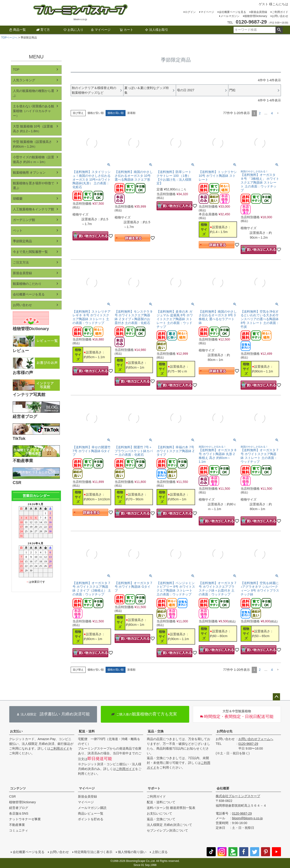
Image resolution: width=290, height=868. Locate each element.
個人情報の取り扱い (132, 852)
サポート (154, 788)
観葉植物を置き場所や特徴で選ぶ (34, 186)
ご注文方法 (21, 262)
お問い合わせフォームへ (256, 739)
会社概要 (223, 788)
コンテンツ (18, 788)
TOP (16, 70)
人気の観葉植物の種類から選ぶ (34, 93)
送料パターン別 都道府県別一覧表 (171, 808)
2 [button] (260, 113)
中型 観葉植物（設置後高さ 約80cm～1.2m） (32, 144)
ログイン (190, 12)
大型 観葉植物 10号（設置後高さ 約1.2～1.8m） (33, 129)
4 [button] (272, 113)
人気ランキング (24, 80)
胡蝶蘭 (18, 199)
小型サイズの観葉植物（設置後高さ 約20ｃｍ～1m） (34, 159)
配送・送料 (87, 731)
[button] (278, 113)
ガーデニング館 (24, 220)
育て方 (43, 30)
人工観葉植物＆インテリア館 (34, 209)
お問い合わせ (280, 16)
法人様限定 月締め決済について (169, 825)
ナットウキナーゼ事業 (25, 819)
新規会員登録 (259, 12)
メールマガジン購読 (92, 808)
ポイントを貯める (91, 819)
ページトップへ (276, 697)
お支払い (16, 731)
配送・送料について (161, 802)
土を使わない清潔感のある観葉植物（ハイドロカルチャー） (34, 111)
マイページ (207, 12)
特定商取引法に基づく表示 (93, 852)
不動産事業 (17, 825)
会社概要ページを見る (232, 12)
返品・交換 (156, 731)
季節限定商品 (22, 241)
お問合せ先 (225, 731)
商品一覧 (17, 30)
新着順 (131, 113)
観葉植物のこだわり (27, 284)
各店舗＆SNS (19, 813)
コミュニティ (19, 830)
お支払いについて (159, 813)
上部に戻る (160, 852)
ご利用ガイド (280, 12)
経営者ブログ (19, 808)
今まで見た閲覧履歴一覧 (30, 252)
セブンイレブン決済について (167, 830)
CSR (12, 796)
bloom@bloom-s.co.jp (247, 818)
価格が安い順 (96, 113)
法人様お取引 (157, 30)
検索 (279, 30)
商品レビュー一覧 (91, 813)
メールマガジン (230, 16)
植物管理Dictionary (256, 16)
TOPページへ (9, 38)
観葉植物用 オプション (29, 173)
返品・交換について (161, 819)
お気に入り (73, 30)
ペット (18, 230)
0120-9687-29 (248, 744)
